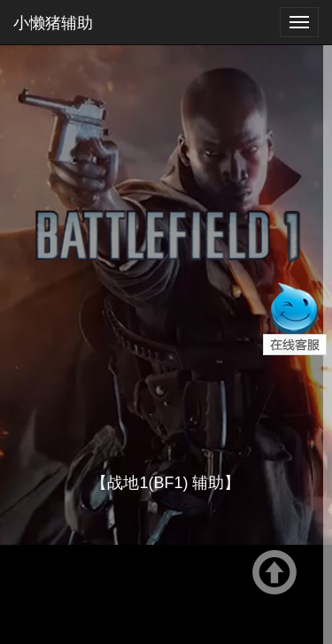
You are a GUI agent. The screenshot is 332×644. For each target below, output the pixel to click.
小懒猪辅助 (53, 22)
